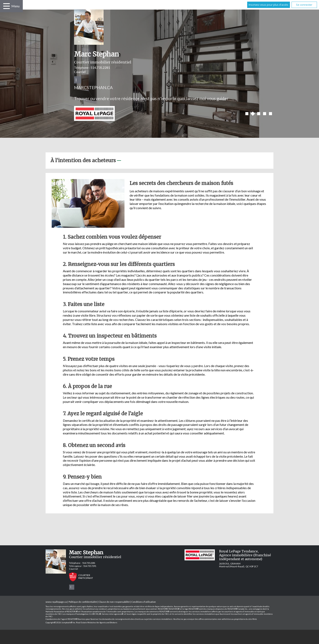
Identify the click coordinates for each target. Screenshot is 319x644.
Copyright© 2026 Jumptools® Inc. (61, 623)
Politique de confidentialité (83, 602)
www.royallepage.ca (56, 602)
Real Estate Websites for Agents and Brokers (97, 623)
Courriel (80, 72)
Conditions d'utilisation (144, 602)
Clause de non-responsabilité (114, 602)
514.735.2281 (100, 67)
